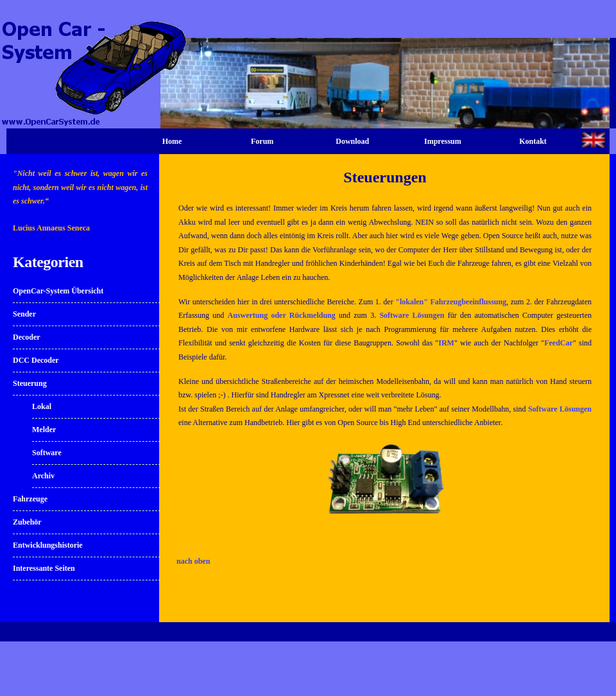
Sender (24, 314)
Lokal (42, 406)
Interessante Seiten (44, 568)
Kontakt (533, 141)
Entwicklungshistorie (48, 545)
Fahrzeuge (30, 499)
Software (47, 453)
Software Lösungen (412, 315)
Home (172, 141)
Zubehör (27, 522)
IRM (446, 343)
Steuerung (30, 383)
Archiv (43, 476)
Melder (44, 430)
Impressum (443, 141)
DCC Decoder (36, 360)
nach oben (193, 561)
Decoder (27, 337)
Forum (262, 141)
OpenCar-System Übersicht (58, 291)
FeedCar (559, 343)
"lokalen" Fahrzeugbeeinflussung (451, 302)
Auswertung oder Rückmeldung (281, 315)
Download (352, 141)
